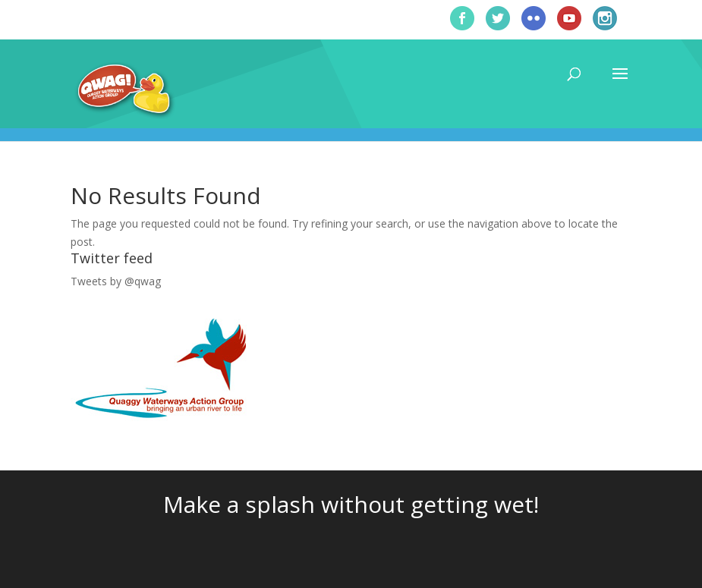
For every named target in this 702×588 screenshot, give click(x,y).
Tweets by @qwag (116, 281)
